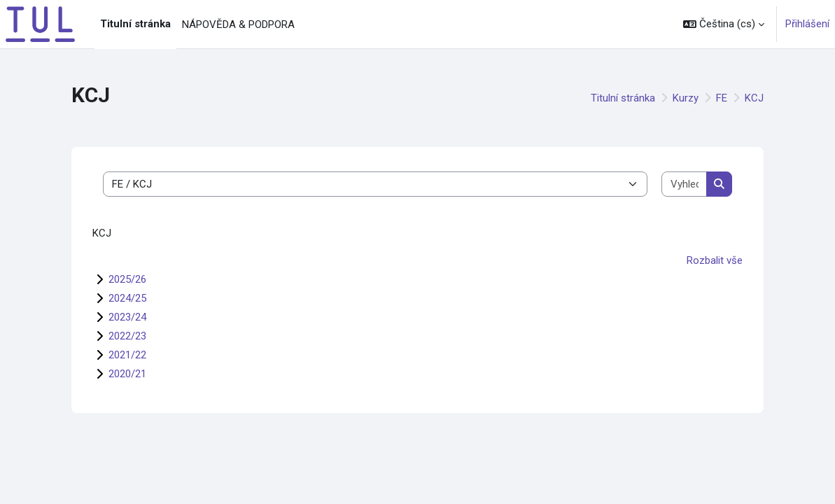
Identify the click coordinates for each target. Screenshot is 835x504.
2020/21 (127, 374)
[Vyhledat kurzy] (685, 184)
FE (722, 98)
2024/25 (127, 298)
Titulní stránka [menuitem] (135, 24)
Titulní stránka (623, 98)
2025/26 (127, 279)
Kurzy (686, 98)
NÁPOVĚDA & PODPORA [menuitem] (238, 24)
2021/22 (127, 355)
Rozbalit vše (715, 260)
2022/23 (127, 336)
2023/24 (127, 317)
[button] (724, 24)
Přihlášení (807, 24)
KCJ (754, 98)
